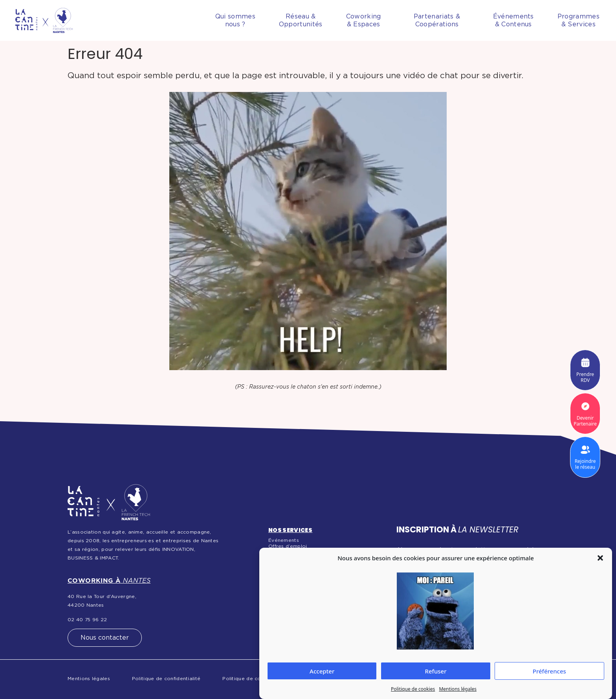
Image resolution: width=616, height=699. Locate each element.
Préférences (549, 671)
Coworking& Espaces (364, 20)
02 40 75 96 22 (87, 620)
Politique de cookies (413, 689)
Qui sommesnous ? (235, 20)
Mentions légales (458, 689)
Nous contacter (105, 638)
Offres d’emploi (288, 546)
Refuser (435, 671)
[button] (600, 558)
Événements (284, 540)
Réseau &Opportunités (301, 20)
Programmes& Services (578, 20)
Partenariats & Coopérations (437, 20)
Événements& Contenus (513, 20)
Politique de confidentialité (166, 679)
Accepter (322, 671)
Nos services (290, 530)
